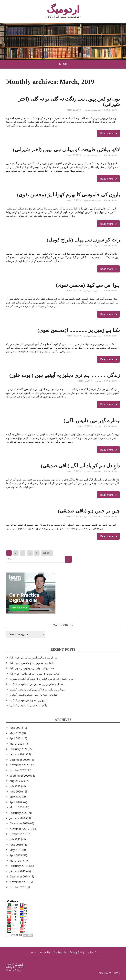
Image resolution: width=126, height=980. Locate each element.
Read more (107, 133)
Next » (47, 553)
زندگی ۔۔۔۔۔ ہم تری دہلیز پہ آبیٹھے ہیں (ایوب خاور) (65, 375)
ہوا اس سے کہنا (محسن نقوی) (88, 285)
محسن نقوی (89, 200)
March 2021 (17, 744)
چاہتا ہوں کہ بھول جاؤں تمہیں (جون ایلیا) (32, 663)
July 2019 (15, 839)
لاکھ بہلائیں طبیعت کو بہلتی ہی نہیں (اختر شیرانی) (66, 149)
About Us (45, 952)
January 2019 (18, 871)
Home (33, 952)
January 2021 (18, 754)
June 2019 (16, 845)
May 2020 (15, 797)
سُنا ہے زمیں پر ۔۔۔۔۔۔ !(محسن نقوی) (79, 330)
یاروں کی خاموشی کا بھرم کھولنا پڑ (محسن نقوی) (68, 195)
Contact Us (60, 952)
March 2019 (17, 861)
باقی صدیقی (96, 471)
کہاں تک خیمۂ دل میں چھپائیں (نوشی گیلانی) (34, 695)
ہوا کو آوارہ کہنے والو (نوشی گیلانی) (29, 705)
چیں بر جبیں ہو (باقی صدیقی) (89, 511)
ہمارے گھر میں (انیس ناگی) (92, 420)
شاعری (87, 110)
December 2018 (19, 876)
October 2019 (18, 834)
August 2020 (17, 781)
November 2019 (19, 829)
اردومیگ (63, 9)
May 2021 (15, 733)
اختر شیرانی (96, 110)
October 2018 (18, 887)
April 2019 (16, 855)
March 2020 (17, 807)
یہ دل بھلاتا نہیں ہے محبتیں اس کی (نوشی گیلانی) (36, 684)
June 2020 (16, 792)
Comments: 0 (110, 110)
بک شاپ (92, 952)
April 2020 (16, 802)
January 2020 (18, 818)
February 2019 (18, 866)
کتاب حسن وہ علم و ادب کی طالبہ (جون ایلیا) (34, 674)
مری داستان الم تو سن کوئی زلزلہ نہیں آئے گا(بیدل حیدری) (41, 679)
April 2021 (16, 738)
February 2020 (18, 813)
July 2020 (15, 786)
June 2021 (16, 728)
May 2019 (15, 850)
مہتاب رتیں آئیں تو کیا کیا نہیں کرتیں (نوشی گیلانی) (37, 689)
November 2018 (19, 882)
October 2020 (18, 770)
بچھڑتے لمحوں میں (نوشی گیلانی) (27, 700)
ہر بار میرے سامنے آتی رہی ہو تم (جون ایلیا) (33, 657)
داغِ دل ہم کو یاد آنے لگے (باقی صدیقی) (80, 466)
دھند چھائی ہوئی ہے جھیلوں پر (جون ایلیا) (32, 668)
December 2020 (19, 760)
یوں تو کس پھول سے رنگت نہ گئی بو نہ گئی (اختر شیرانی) (69, 101)
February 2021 (18, 749)
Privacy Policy (77, 952)
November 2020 (19, 765)
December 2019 (19, 823)
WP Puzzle (114, 973)
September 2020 (20, 776)
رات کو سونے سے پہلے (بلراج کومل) (83, 240)
